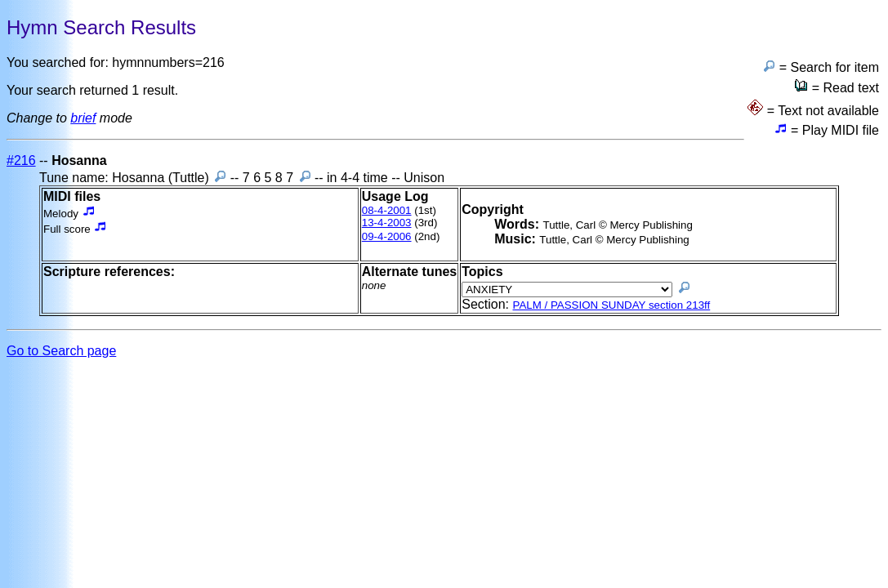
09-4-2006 (387, 236)
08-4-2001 (387, 210)
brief (83, 118)
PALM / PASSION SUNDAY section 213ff (612, 305)
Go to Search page (61, 351)
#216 (21, 160)
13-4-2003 (387, 223)
